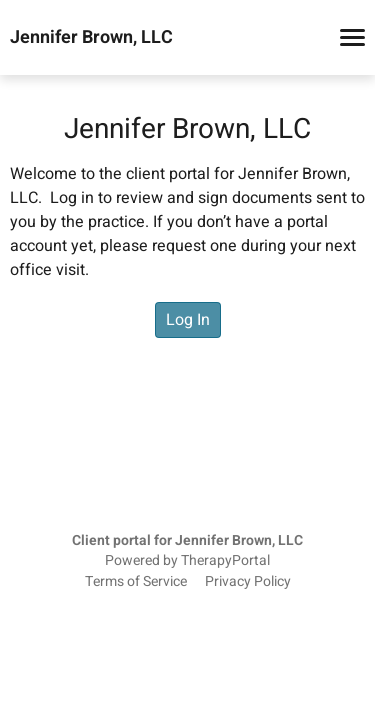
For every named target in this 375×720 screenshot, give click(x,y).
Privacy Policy (248, 582)
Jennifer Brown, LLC (91, 38)
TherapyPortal (225, 561)
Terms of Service (136, 582)
